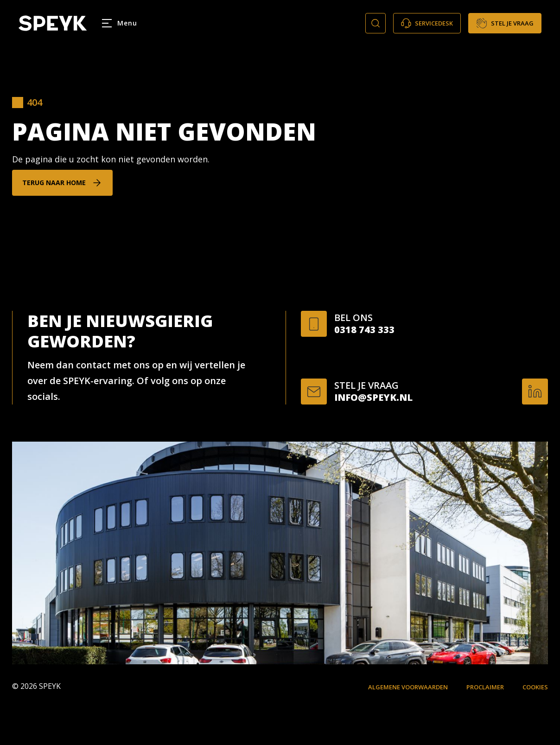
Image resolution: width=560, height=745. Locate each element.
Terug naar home (54, 183)
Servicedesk (427, 23)
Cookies (535, 687)
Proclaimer (485, 687)
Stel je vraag (505, 23)
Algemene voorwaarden (408, 687)
